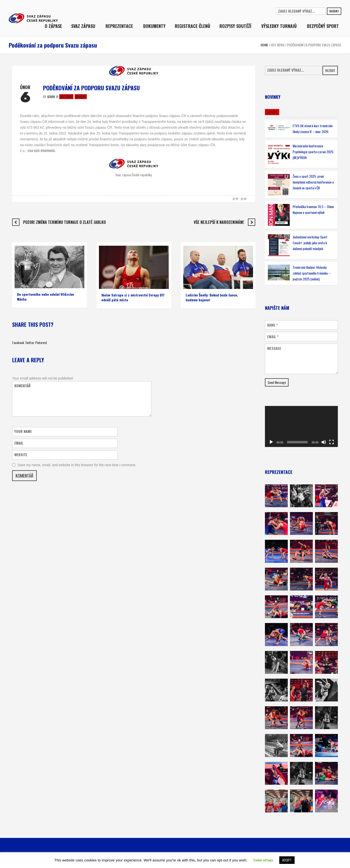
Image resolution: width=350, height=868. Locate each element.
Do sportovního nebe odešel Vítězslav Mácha (45, 297)
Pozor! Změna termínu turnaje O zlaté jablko (64, 222)
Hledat (334, 11)
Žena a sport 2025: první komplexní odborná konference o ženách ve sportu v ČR (313, 182)
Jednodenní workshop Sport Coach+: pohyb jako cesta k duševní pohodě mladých (310, 243)
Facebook (18, 342)
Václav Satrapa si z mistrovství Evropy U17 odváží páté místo (133, 297)
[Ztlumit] (324, 442)
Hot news (278, 45)
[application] (301, 426)
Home (264, 45)
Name (272, 325)
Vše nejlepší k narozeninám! (219, 222)
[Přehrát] (271, 442)
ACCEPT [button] (287, 860)
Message (274, 348)
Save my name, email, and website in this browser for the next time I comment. (77, 465)
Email (273, 337)
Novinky (81, 97)
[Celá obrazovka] (332, 442)
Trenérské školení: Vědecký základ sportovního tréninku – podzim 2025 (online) (312, 273)
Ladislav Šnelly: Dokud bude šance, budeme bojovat (212, 297)
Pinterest (41, 342)
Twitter (30, 342)
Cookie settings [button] (263, 860)
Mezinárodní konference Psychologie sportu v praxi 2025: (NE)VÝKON (313, 152)
